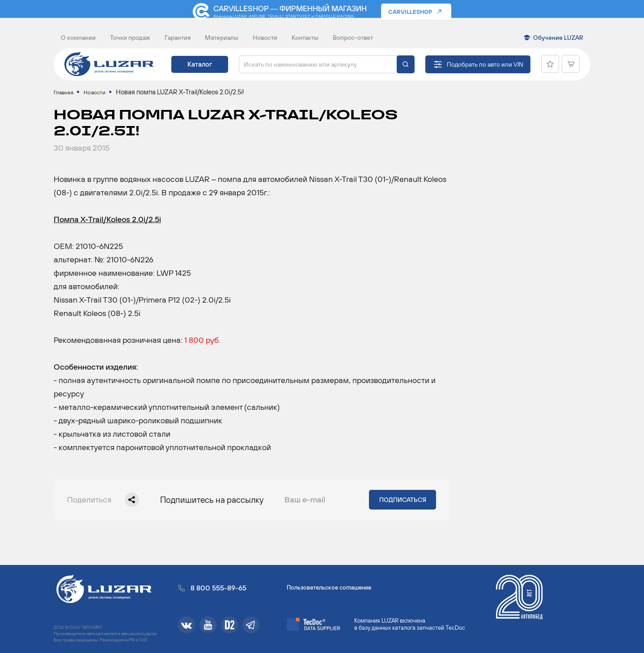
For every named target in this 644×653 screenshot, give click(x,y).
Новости (265, 38)
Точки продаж (130, 38)
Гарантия (178, 38)
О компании (78, 38)
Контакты (305, 38)
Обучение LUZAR (558, 38)
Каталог (200, 64)
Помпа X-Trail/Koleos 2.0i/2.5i (107, 228)
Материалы (222, 38)
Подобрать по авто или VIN (485, 64)
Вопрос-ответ (353, 38)
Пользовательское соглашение (329, 588)
